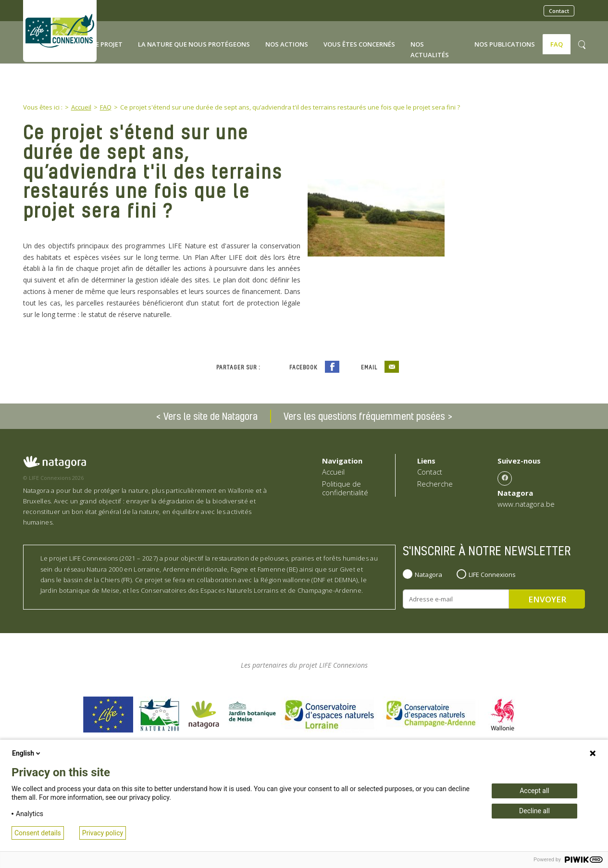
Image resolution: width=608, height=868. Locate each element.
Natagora (428, 575)
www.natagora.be (526, 504)
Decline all (534, 811)
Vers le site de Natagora (211, 416)
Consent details (38, 833)
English (27, 753)
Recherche (435, 484)
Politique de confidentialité (345, 488)
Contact (559, 11)
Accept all (534, 791)
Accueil (333, 472)
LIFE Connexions (492, 575)
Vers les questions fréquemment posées (364, 416)
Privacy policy (103, 833)
